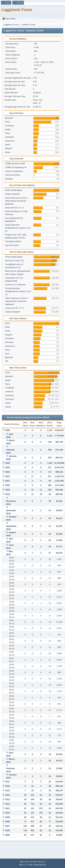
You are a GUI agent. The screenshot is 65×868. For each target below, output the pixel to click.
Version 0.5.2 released (15, 285)
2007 (8, 826)
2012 (8, 804)
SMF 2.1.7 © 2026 (26, 865)
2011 (8, 808)
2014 (8, 795)
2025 (8, 463)
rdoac (7, 152)
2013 (8, 799)
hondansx (9, 126)
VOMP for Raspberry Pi (16, 167)
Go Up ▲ (42, 862)
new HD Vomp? (12, 245)
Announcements (13, 175)
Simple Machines (40, 865)
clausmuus (10, 141)
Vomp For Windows (14, 171)
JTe (6, 361)
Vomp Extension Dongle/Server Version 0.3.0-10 (18, 228)
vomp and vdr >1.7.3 (14, 208)
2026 (8, 430)
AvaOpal (37, 93)
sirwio (7, 144)
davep (8, 129)
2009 (8, 817)
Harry (7, 133)
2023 (8, 472)
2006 (8, 830)
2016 (8, 786)
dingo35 (8, 148)
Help (21, 862)
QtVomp (9, 179)
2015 (8, 790)
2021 (8, 481)
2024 (8, 467)
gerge (8, 380)
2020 (8, 485)
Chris (7, 122)
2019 (8, 490)
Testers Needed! (12, 194)
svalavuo (9, 392)
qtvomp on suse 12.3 (15, 260)
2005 (8, 835)
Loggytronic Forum (17, 10)
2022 (8, 476)
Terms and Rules (31, 862)
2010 (8, 813)
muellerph (9, 137)
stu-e (7, 354)
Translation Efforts (13, 241)
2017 (8, 782)
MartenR (9, 118)
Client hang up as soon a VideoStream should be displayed (16, 201)
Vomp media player (14, 190)
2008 (8, 822)
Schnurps (9, 342)
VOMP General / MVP (15, 164)
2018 (8, 494)
